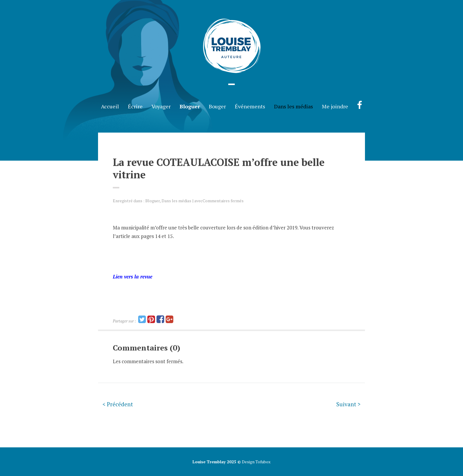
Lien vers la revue (133, 277)
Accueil (110, 106)
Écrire (135, 106)
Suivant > (348, 404)
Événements (250, 106)
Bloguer (190, 106)
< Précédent (118, 404)
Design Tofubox (256, 462)
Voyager (161, 106)
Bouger (217, 106)
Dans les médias (294, 106)
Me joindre (335, 106)
